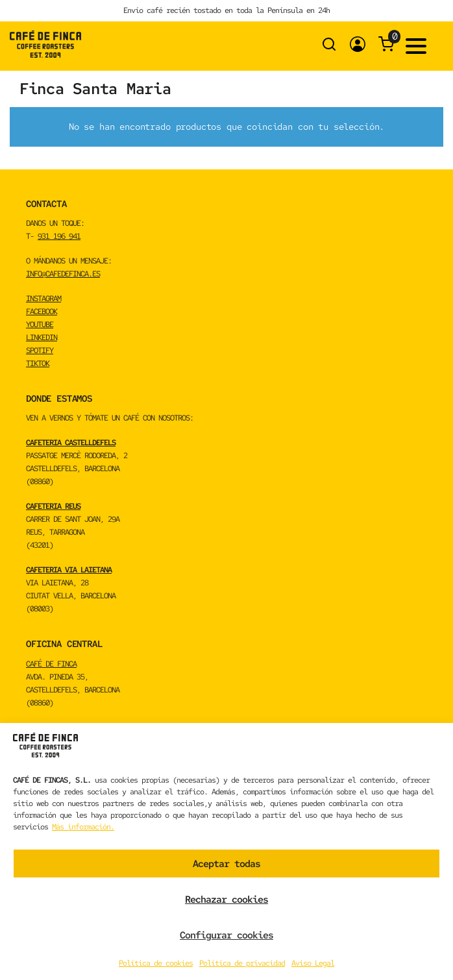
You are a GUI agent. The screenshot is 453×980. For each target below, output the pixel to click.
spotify (40, 350)
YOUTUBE (40, 325)
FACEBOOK (42, 312)
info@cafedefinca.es (63, 274)
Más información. (83, 827)
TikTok (38, 363)
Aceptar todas (226, 864)
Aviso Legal (313, 963)
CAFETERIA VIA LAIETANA (69, 570)
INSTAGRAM (43, 299)
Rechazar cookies (226, 900)
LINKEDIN (42, 337)
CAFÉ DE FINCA (51, 664)
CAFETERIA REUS (53, 506)
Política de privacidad (242, 963)
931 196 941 (59, 236)
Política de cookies (156, 963)
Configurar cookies (226, 935)
